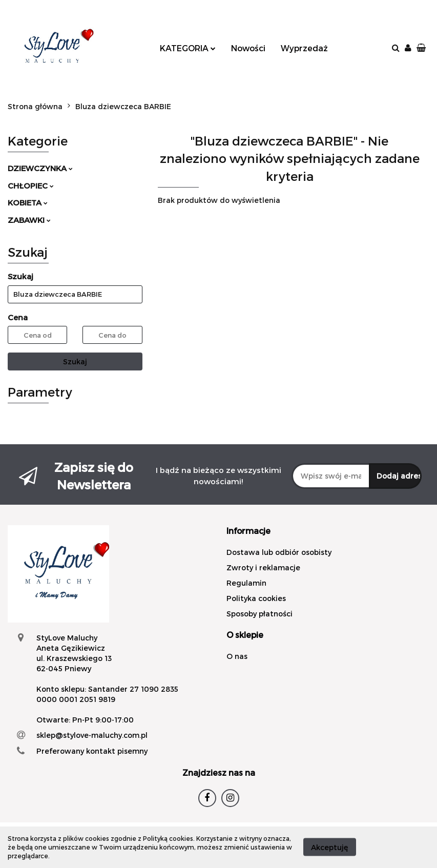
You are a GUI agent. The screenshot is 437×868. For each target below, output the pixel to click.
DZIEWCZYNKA (40, 168)
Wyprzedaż (304, 48)
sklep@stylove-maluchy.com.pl (92, 735)
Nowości (248, 48)
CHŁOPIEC (31, 185)
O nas (237, 656)
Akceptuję (330, 847)
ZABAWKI (29, 220)
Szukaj (75, 361)
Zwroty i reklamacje (263, 567)
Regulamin (246, 583)
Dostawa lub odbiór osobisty (279, 552)
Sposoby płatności (259, 614)
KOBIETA (28, 202)
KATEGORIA (188, 48)
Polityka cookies (256, 598)
